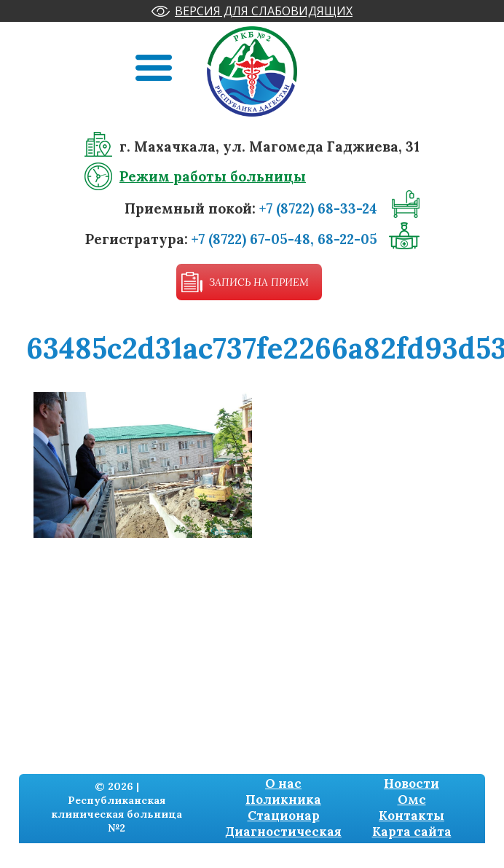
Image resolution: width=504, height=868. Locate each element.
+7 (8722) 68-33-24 (318, 208)
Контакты (412, 816)
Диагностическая (283, 832)
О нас (283, 783)
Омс (412, 799)
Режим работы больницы (213, 176)
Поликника (283, 799)
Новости (412, 783)
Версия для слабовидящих (264, 11)
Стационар (284, 816)
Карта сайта (412, 832)
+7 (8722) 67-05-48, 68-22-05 (284, 239)
